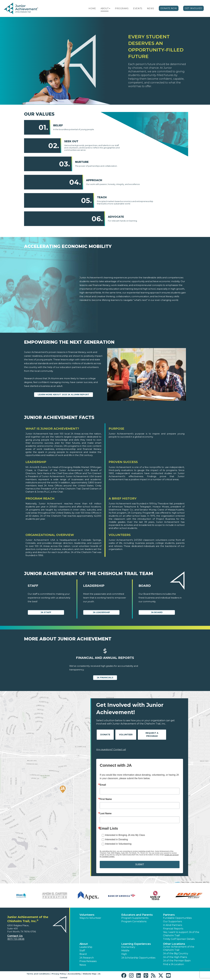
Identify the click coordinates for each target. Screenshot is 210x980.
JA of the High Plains (175, 957)
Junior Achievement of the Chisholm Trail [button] (179, 948)
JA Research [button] (87, 958)
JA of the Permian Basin (177, 961)
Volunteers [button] (87, 915)
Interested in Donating (116, 839)
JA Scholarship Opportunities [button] (138, 958)
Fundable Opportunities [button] (177, 918)
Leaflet (177, 882)
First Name (106, 799)
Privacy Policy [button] (59, 974)
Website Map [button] (89, 974)
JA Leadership (101, 612)
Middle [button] (125, 951)
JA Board (157, 612)
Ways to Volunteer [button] (90, 918)
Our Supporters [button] (172, 921)
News (151, 8)
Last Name (106, 813)
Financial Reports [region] (173, 929)
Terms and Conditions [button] (38, 974)
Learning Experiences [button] (136, 944)
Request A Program (152, 734)
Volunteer (126, 735)
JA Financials (105, 678)
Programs (122, 8)
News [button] (83, 965)
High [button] (124, 954)
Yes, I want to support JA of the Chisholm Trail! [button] (181, 934)
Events (138, 8)
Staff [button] (82, 951)
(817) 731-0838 (16, 939)
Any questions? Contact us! (111, 749)
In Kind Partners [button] (173, 925)
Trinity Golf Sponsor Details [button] (179, 939)
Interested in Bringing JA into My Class (125, 835)
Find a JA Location (173, 964)
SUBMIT (140, 864)
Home (92, 8)
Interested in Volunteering (118, 844)
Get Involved (193, 8)
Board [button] (83, 954)
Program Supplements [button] (135, 918)
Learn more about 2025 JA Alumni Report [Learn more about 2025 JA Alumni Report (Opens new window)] (64, 395)
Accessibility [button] (74, 974)
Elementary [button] (128, 947)
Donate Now (169, 8)
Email (103, 785)
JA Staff (46, 612)
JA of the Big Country (176, 953)
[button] (110, 8)
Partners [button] (169, 915)
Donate (105, 735)
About (105, 8)
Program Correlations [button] (134, 921)
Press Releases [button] (88, 961)
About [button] (84, 944)
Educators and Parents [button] (137, 915)
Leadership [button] (86, 947)
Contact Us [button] (15, 936)
